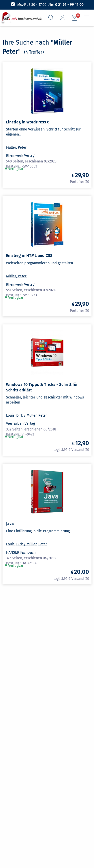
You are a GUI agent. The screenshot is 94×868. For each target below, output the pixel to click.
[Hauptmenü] (88, 18)
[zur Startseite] (22, 18)
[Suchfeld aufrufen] (53, 18)
